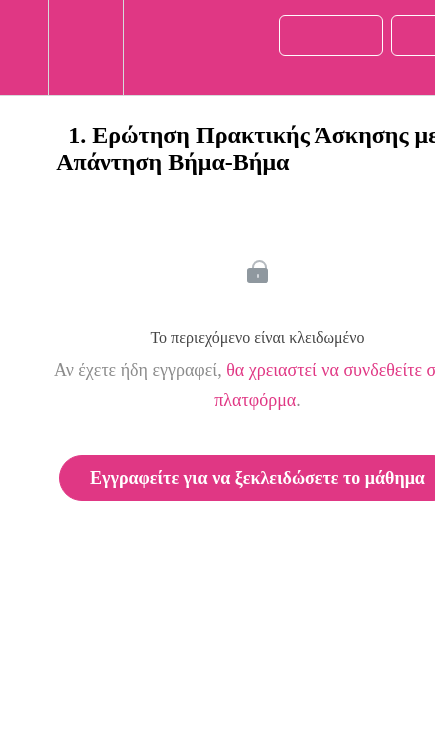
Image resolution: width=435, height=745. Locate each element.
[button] (24, 47)
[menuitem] (85, 47)
